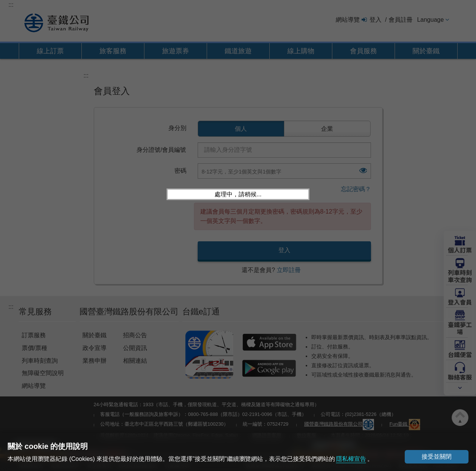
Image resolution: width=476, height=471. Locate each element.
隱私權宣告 (351, 459)
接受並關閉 (437, 457)
